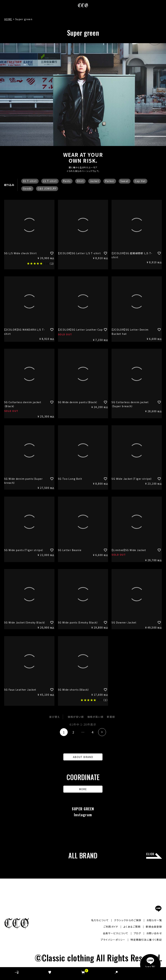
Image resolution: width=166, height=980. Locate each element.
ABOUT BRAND (83, 757)
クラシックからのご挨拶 (128, 920)
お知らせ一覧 (154, 920)
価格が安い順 (76, 717)
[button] (102, 732)
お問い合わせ (154, 933)
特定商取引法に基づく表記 (146, 940)
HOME (8, 19)
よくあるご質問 (132, 927)
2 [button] (73, 732)
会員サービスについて (116, 933)
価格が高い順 (95, 717)
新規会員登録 (154, 927)
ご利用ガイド (111, 927)
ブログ (137, 933)
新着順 (111, 717)
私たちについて (100, 920)
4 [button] (93, 732)
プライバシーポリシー (113, 940)
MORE (83, 789)
